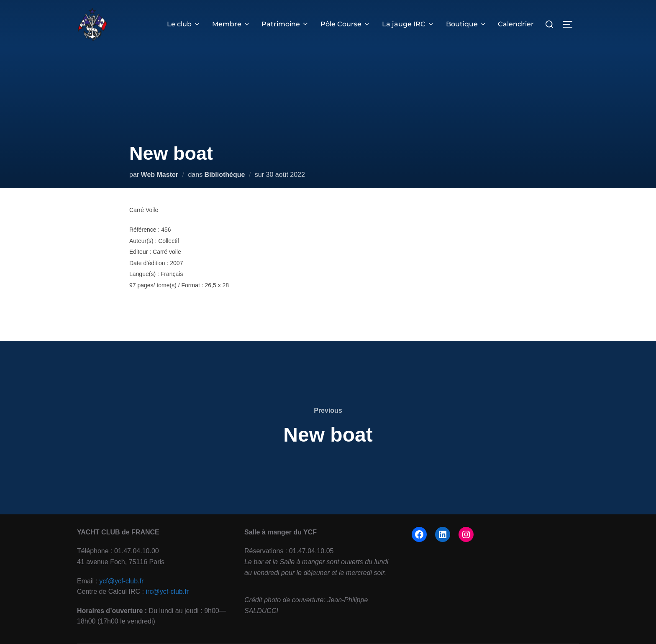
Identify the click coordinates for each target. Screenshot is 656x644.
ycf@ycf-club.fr (121, 581)
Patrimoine (287, 24)
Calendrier (516, 24)
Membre (232, 24)
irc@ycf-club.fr (167, 592)
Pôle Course (346, 24)
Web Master (160, 175)
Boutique (466, 24)
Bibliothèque (225, 175)
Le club (185, 24)
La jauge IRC (409, 24)
